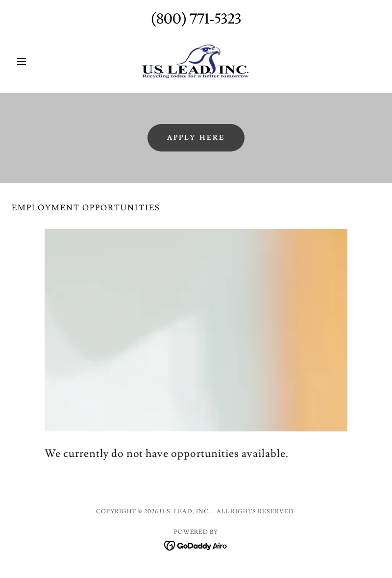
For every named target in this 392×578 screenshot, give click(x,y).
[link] (196, 61)
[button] (39, 61)
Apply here (196, 138)
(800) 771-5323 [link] (196, 19)
